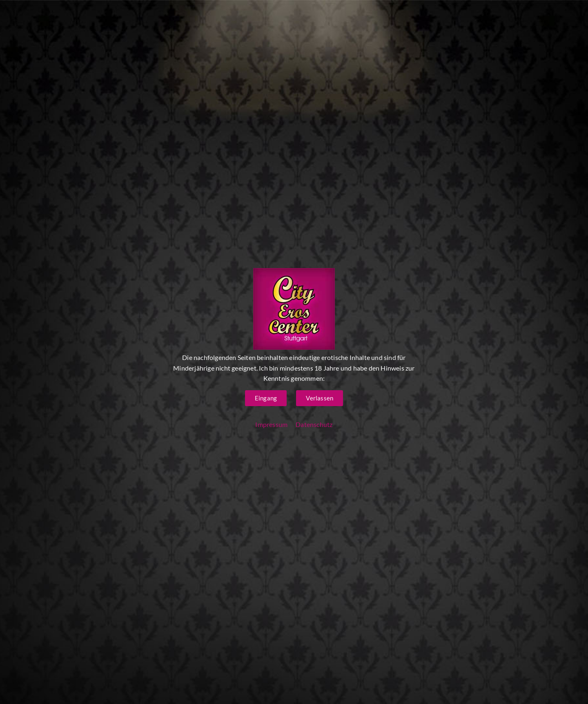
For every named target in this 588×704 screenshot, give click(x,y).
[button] (266, 398)
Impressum (271, 424)
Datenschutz (314, 424)
